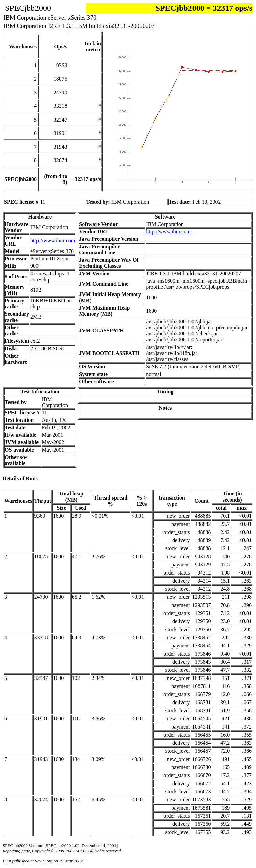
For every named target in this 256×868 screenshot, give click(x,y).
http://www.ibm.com (53, 241)
